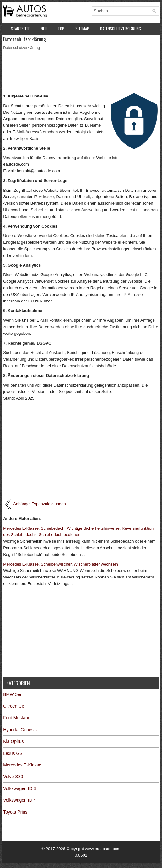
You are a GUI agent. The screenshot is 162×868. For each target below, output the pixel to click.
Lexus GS (13, 753)
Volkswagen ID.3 (19, 788)
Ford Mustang (17, 718)
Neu (44, 29)
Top (61, 29)
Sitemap (82, 29)
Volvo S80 (13, 777)
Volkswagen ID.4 (19, 800)
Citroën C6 (14, 706)
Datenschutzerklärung (121, 29)
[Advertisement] (81, 71)
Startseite (20, 29)
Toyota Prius (15, 812)
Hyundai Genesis (20, 730)
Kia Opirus (13, 741)
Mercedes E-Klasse (22, 765)
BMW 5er (12, 694)
